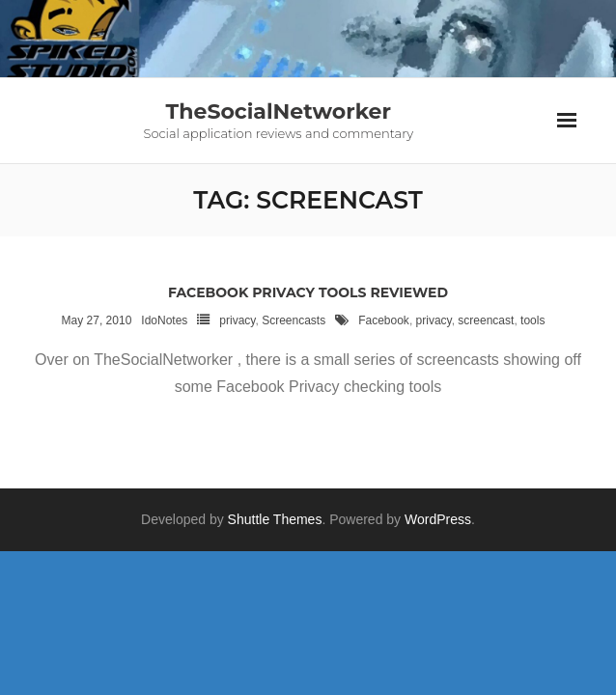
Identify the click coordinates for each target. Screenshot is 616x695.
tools (532, 320)
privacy (237, 320)
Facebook (384, 320)
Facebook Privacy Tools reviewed (308, 292)
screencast (486, 320)
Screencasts (294, 320)
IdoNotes (164, 320)
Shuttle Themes (275, 519)
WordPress (438, 519)
